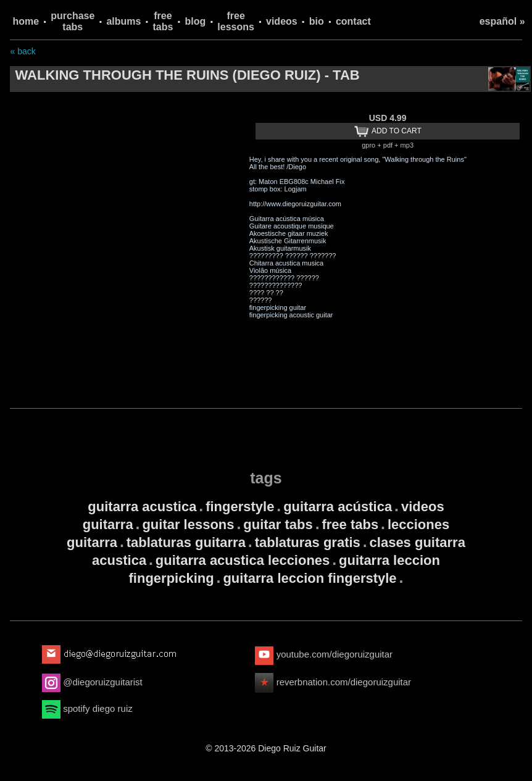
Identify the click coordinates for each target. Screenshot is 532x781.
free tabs (163, 21)
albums (123, 21)
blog (196, 21)
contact (353, 21)
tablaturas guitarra (186, 542)
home (26, 21)
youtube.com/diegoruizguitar (324, 654)
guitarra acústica (338, 507)
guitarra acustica (142, 507)
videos (282, 21)
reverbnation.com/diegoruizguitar (333, 682)
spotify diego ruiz (87, 708)
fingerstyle (240, 507)
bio (317, 21)
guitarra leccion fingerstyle (310, 578)
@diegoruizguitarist (92, 682)
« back (23, 51)
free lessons (236, 21)
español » (502, 21)
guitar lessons (188, 524)
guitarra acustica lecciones (243, 560)
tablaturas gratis (308, 542)
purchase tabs (73, 21)
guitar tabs (278, 524)
